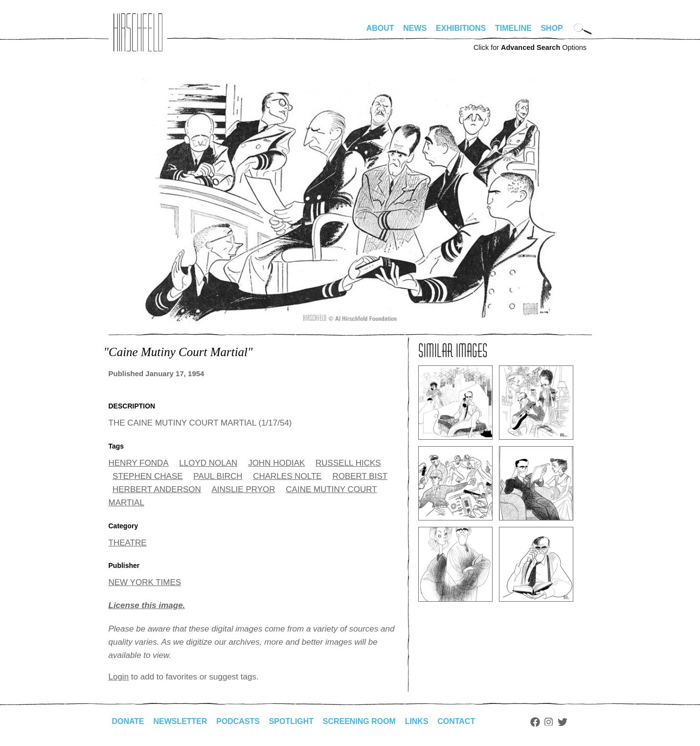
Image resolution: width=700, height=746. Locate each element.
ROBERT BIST (360, 476)
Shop (552, 28)
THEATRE (128, 543)
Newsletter (181, 721)
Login (119, 677)
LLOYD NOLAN (208, 463)
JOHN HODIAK (276, 463)
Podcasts (238, 721)
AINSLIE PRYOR (243, 489)
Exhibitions (461, 28)
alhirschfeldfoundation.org (138, 32)
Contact (457, 721)
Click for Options (530, 47)
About (380, 28)
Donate (128, 721)
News (415, 28)
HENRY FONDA (139, 463)
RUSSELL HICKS (348, 463)
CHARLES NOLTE (287, 476)
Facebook (536, 722)
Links (417, 721)
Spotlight (292, 721)
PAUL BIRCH (218, 476)
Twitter (563, 722)
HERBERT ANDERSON (157, 489)
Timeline (513, 28)
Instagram (550, 722)
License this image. (147, 605)
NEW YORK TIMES (145, 582)
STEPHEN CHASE (148, 476)
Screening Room (360, 721)
